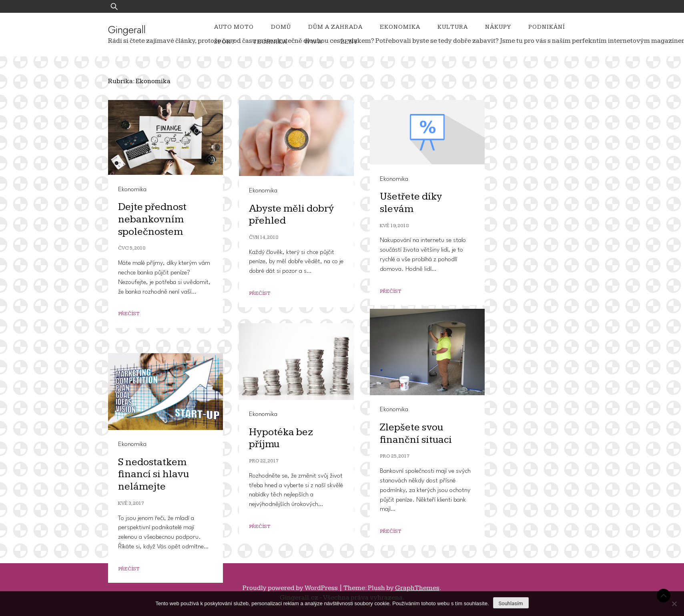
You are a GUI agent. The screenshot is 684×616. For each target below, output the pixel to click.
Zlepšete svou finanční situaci (416, 434)
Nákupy (498, 27)
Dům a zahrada (335, 27)
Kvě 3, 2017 (131, 503)
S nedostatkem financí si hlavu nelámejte (153, 474)
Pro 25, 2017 (395, 456)
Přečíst (129, 314)
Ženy (349, 42)
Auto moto (234, 27)
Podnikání (547, 27)
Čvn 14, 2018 (264, 237)
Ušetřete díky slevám (411, 203)
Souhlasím (511, 603)
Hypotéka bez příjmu (281, 438)
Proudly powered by (291, 588)
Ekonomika (400, 27)
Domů (281, 27)
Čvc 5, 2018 (132, 248)
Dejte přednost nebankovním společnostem (152, 219)
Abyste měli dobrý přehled (292, 215)
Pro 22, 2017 (264, 461)
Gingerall (127, 30)
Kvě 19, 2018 (394, 226)
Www (314, 42)
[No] (674, 604)
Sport (225, 42)
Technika (270, 42)
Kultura (453, 27)
